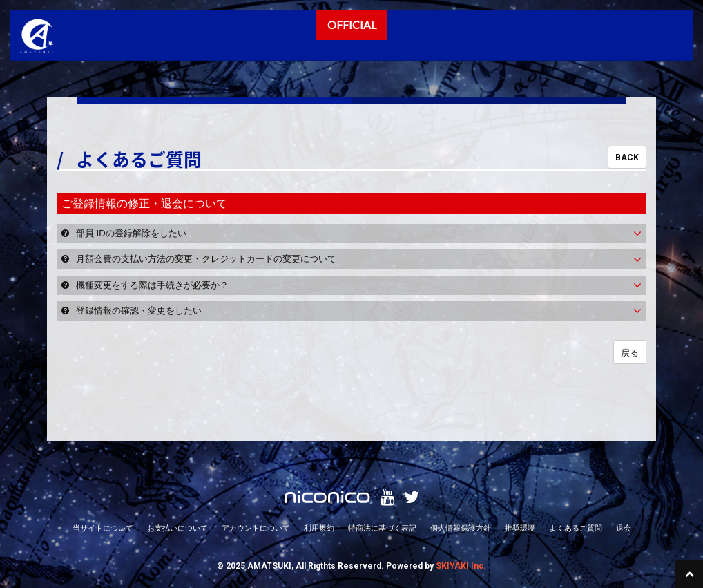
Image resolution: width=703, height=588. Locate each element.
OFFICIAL (352, 25)
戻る (630, 353)
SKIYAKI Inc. (461, 566)
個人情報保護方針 (461, 528)
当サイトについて (103, 528)
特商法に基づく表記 (382, 528)
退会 (624, 528)
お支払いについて (177, 528)
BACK (627, 158)
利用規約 (319, 528)
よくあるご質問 (576, 528)
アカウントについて (256, 528)
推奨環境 (520, 528)
